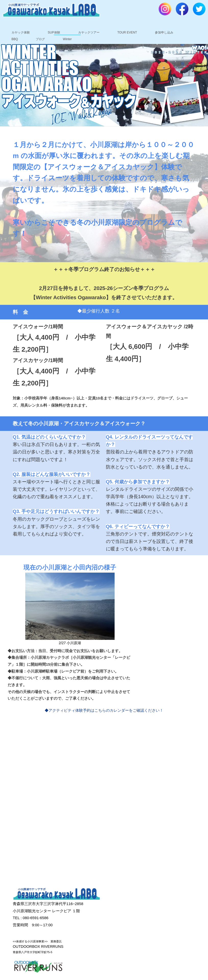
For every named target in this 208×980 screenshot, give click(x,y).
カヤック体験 (21, 32)
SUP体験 (54, 32)
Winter (67, 39)
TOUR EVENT (127, 32)
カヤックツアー (89, 32)
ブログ (40, 39)
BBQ (15, 39)
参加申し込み (164, 32)
